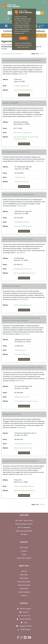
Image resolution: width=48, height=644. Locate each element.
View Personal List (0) (9, 35)
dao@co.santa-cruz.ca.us (22, 397)
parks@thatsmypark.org (22, 222)
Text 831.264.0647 (25, 619)
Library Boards (24, 578)
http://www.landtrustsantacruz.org (24, 273)
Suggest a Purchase (26, 626)
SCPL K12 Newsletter (24, 527)
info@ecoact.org (20, 177)
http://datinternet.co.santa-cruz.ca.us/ (26, 401)
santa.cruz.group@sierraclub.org (24, 486)
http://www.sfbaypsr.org (22, 354)
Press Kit (24, 595)
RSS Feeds (24, 534)
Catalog (11, 16)
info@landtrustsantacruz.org (23, 269)
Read (31, 521)
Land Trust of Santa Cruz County (18, 239)
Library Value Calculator (24, 558)
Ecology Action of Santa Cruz (16, 152)
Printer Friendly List (17, 54)
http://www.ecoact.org (22, 182)
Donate (24, 555)
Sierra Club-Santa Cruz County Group (20, 461)
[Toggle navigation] (44, 2)
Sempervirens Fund (12, 414)
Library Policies (24, 589)
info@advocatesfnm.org (22, 86)
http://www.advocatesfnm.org (23, 90)
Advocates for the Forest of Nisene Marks (22, 60)
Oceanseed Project (11, 286)
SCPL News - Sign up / (22, 521)
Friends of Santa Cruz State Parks (18, 195)
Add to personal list (24, 95)
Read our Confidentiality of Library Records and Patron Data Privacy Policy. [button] (23, 45)
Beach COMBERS (11, 103)
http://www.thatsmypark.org (23, 226)
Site (10, 19)
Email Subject (5, 54)
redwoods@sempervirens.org (23, 444)
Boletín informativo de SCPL (24, 524)
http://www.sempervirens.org (23, 448)
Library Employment (24, 592)
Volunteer (24, 551)
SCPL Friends (24, 548)
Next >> (43, 54)
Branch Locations (26, 609)
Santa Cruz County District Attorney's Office (23, 367)
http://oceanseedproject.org (23, 305)
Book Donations (26, 630)
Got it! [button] (23, 38)
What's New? (24, 575)
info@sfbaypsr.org (20, 350)
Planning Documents (24, 585)
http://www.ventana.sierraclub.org (24, 491)
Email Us (26, 612)
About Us (24, 571)
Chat (26, 623)
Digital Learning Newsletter (24, 531)
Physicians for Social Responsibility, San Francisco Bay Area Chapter (21, 319)
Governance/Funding (24, 582)
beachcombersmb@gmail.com (23, 133)
